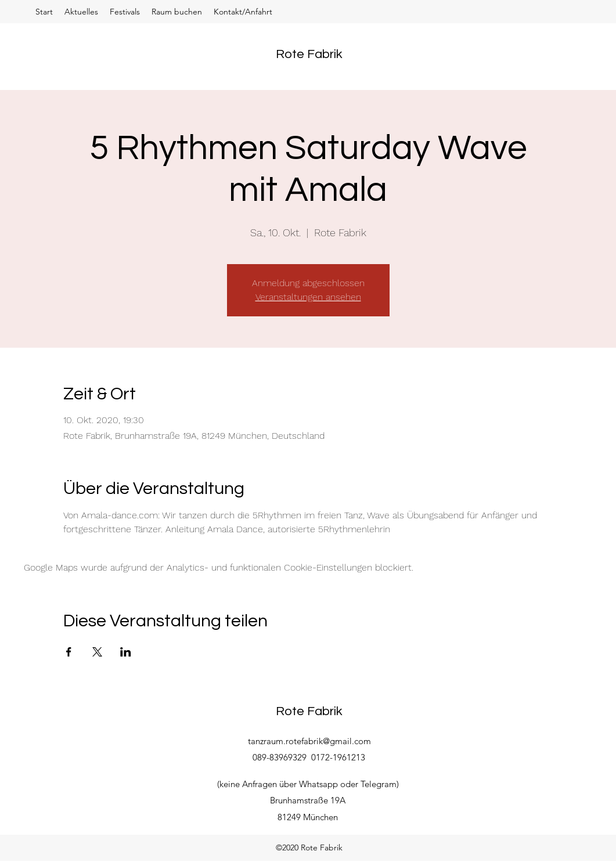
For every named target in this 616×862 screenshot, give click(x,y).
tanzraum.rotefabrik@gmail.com (309, 741)
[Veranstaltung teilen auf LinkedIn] (126, 652)
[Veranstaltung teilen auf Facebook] (69, 652)
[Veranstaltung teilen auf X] (97, 652)
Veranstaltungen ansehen (308, 297)
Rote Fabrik (309, 54)
